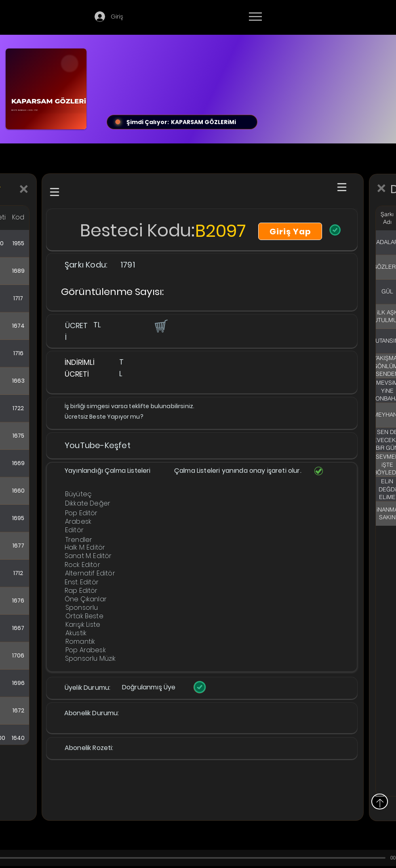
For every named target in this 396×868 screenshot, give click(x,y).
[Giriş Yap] (290, 231)
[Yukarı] (380, 802)
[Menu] (255, 17)
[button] (160, 326)
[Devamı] (303, 17)
